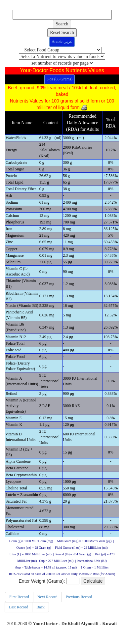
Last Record (19, 607)
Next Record (47, 597)
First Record (19, 597)
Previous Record (79, 597)
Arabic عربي (62, 42)
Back (41, 607)
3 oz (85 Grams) (60, 79)
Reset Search (62, 32)
